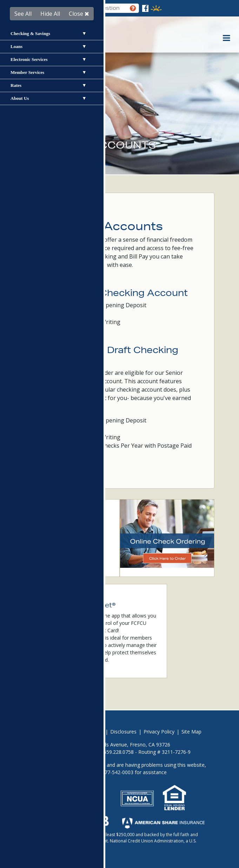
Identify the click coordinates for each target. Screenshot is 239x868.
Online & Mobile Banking (69, 541)
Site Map (191, 732)
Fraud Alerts (55, 552)
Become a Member (63, 530)
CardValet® (91, 638)
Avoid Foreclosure (58, 732)
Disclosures (123, 732)
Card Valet (53, 562)
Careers (94, 732)
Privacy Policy (159, 732)
